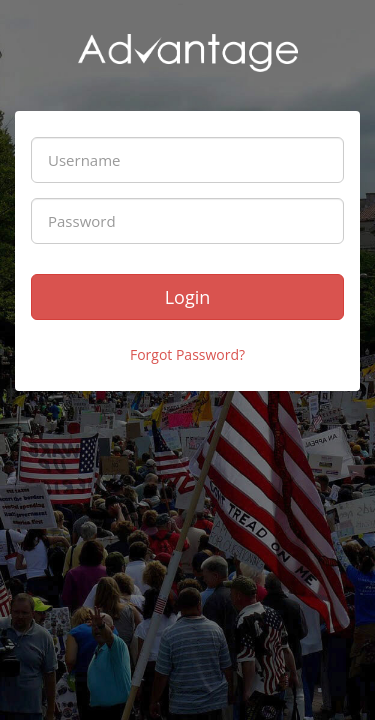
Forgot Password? (187, 354)
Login (188, 297)
